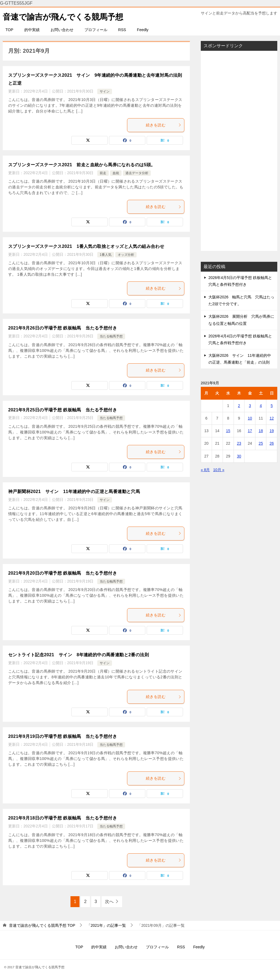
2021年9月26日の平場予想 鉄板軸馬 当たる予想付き (63, 328)
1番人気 (106, 255)
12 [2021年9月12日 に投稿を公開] (272, 418)
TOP (9, 30)
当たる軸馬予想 (111, 336)
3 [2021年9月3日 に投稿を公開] (250, 406)
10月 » (219, 470)
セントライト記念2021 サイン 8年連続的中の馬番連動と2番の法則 (79, 655)
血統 (116, 173)
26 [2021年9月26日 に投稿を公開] (272, 443)
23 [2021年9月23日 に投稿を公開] (239, 443)
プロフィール (96, 30)
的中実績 (32, 30)
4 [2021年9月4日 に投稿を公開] (261, 406)
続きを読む (164, 125)
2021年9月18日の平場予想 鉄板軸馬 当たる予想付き (63, 818)
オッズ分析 (126, 255)
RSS (122, 30)
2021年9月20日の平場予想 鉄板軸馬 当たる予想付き (63, 573)
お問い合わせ (62, 30)
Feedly (143, 30)
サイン (105, 91)
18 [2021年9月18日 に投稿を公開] (261, 431)
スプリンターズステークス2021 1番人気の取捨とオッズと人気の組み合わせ (86, 246)
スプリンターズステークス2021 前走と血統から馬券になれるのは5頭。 (82, 165)
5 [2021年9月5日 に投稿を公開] (272, 406)
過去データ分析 (137, 173)
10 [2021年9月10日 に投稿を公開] (250, 418)
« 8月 (205, 470)
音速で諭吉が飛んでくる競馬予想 (65, 16)
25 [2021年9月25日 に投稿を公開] (261, 443)
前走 (103, 173)
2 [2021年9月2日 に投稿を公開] (239, 406)
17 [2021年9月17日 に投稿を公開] (250, 431)
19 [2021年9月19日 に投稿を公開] (272, 431)
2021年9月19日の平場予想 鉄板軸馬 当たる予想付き (63, 736)
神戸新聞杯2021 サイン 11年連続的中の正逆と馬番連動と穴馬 (74, 492)
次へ (109, 902)
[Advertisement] (239, 151)
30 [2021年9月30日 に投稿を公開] (239, 456)
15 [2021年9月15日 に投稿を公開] (228, 431)
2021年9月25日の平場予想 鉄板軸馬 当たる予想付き (63, 410)
